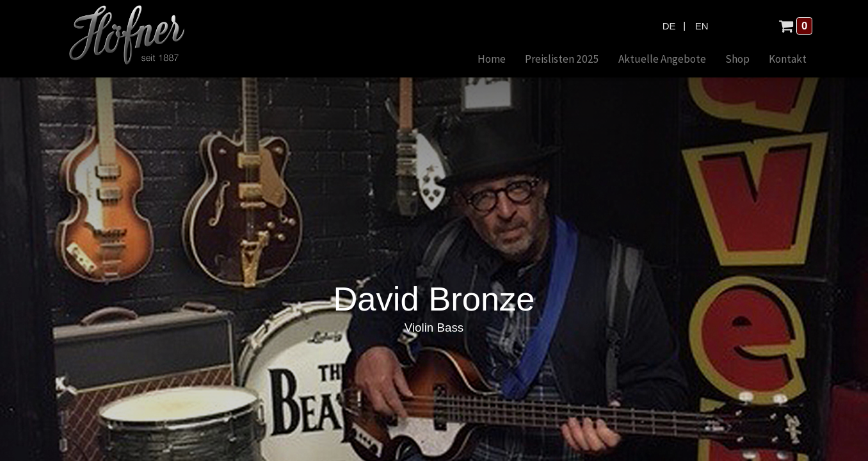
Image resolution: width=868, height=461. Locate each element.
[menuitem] (492, 60)
